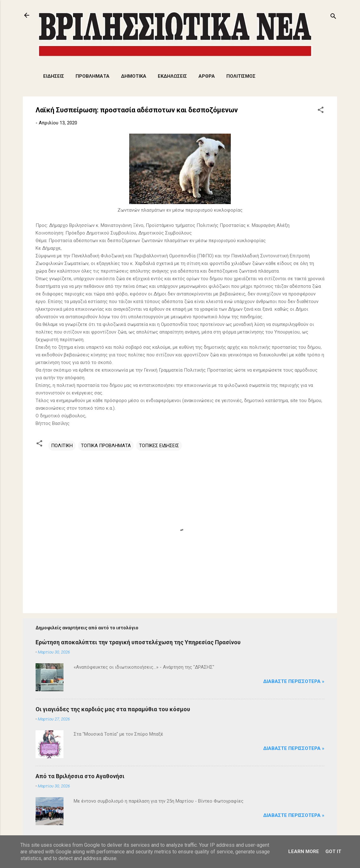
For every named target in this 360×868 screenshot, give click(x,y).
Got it (333, 851)
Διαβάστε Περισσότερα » (294, 681)
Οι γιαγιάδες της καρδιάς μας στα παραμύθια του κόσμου (113, 709)
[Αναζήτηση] (333, 17)
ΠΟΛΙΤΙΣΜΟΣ (241, 76)
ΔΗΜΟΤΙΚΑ (134, 76)
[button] (321, 111)
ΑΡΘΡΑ (207, 76)
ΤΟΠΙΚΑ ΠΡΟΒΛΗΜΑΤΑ (106, 446)
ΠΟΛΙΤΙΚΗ (62, 446)
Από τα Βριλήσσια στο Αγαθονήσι (80, 776)
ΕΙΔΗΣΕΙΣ (54, 76)
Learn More (304, 851)
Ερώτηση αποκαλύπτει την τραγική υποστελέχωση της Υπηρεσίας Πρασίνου (138, 642)
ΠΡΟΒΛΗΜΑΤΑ (93, 76)
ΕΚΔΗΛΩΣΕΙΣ (172, 76)
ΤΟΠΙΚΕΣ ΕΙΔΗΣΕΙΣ (159, 446)
